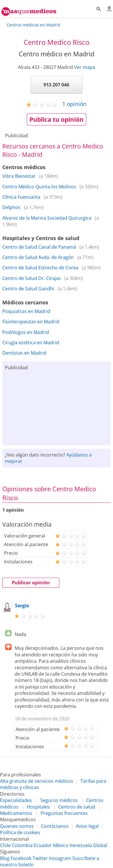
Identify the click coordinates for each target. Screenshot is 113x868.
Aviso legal (87, 826)
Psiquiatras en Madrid (26, 311)
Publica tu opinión (56, 119)
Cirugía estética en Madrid (31, 343)
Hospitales (38, 807)
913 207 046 (56, 85)
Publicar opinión (31, 583)
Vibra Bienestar (19, 176)
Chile (5, 845)
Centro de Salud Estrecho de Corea (40, 268)
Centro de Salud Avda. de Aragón (38, 257)
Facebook (21, 858)
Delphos (11, 207)
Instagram (60, 858)
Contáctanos (55, 826)
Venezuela (81, 845)
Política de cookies (20, 832)
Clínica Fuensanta (21, 197)
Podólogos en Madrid (26, 332)
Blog (5, 858)
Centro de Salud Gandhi (28, 289)
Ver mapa (85, 67)
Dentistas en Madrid (24, 353)
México (61, 845)
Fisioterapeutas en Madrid (31, 322)
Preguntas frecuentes (64, 813)
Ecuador (43, 845)
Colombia (22, 845)
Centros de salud (77, 807)
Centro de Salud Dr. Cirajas (32, 278)
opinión (74, 104)
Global (100, 845)
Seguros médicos (59, 800)
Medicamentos (16, 813)
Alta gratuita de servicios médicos (37, 781)
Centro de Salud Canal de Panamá (39, 247)
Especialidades (16, 800)
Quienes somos (17, 826)
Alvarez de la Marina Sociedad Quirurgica (47, 218)
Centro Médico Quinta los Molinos (39, 187)
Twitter (40, 858)
